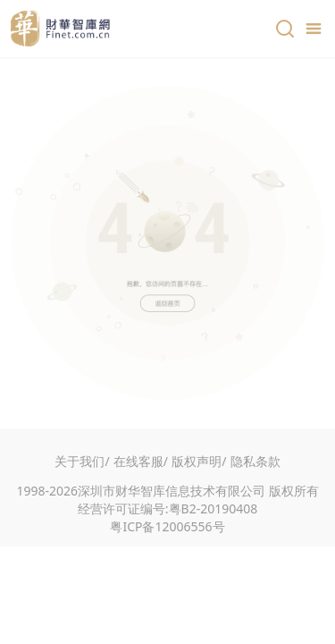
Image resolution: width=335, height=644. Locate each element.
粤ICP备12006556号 (167, 526)
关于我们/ (82, 461)
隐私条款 (255, 461)
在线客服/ (141, 461)
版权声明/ (199, 461)
